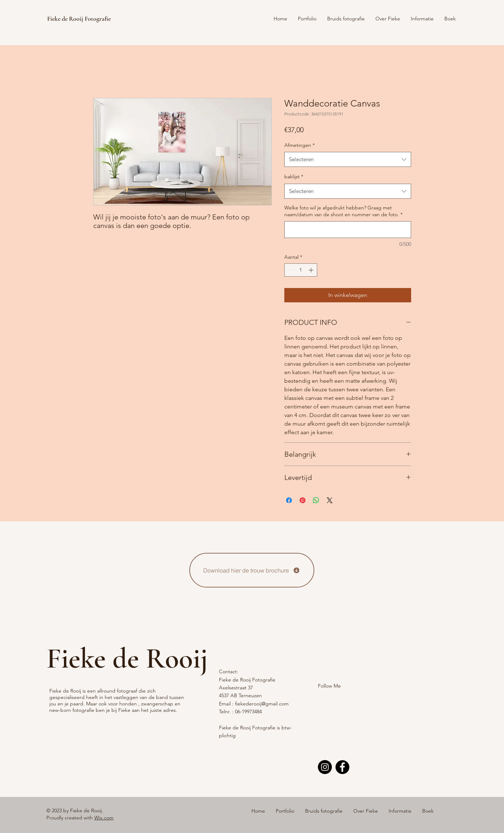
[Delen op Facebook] (289, 500)
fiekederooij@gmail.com (262, 704)
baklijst (294, 177)
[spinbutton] (301, 270)
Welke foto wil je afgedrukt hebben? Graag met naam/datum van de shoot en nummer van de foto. (343, 211)
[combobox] (348, 159)
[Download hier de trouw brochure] (252, 570)
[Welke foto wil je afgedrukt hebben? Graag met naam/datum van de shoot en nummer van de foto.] (348, 230)
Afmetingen (300, 145)
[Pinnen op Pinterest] (303, 500)
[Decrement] (290, 270)
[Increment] (312, 270)
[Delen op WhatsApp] (316, 500)
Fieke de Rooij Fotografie (79, 19)
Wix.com (104, 818)
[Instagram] (325, 767)
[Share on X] (330, 500)
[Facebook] (342, 767)
